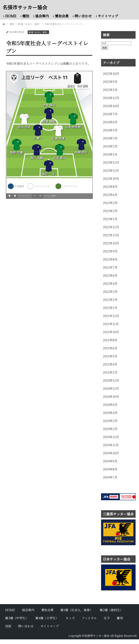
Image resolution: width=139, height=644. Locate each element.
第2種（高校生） (111, 610)
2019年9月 (110, 461)
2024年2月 (110, 146)
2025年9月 (110, 82)
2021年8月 (110, 340)
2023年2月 (110, 211)
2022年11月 (111, 235)
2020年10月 (111, 396)
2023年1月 (110, 219)
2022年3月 (110, 292)
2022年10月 (111, 243)
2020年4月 (110, 413)
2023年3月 (110, 203)
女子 (107, 618)
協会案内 (42, 16)
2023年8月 (110, 187)
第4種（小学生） (47, 618)
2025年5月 (110, 90)
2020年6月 (110, 405)
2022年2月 (110, 300)
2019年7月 (110, 477)
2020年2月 (110, 429)
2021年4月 (110, 364)
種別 (26, 16)
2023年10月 (111, 178)
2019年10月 (111, 453)
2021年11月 (111, 324)
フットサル (89, 618)
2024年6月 (110, 122)
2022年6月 (110, 275)
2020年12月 (111, 380)
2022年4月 (110, 283)
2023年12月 (111, 162)
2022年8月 (110, 259)
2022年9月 (110, 251)
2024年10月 (111, 106)
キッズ (70, 618)
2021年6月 (110, 348)
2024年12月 (111, 98)
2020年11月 (111, 388)
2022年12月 (111, 227)
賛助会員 (62, 16)
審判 (120, 618)
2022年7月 (110, 267)
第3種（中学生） (17, 618)
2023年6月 (110, 195)
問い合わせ (83, 16)
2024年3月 (110, 138)
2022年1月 (110, 308)
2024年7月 (110, 114)
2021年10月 (111, 332)
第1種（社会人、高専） (29, 24)
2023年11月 (111, 170)
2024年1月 (110, 154)
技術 (8, 626)
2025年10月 (111, 74)
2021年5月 (110, 356)
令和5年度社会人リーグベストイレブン (64, 24)
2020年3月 (110, 421)
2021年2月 (110, 372)
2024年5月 (110, 130)
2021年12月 (111, 316)
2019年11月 (111, 445)
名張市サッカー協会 (25, 7)
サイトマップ (108, 16)
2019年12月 (111, 437)
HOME (11, 16)
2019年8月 (110, 469)
